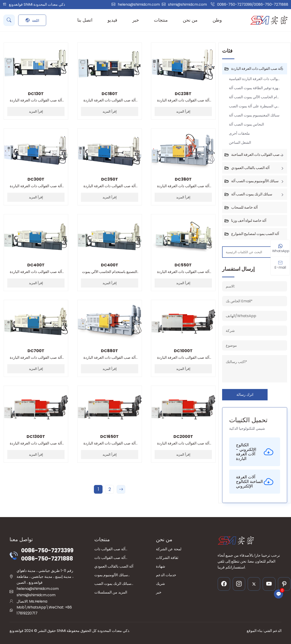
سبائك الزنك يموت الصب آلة (252, 194)
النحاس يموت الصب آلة (246, 124)
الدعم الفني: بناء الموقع (264, 631)
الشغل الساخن (240, 143)
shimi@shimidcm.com (187, 4)
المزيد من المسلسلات (111, 592)
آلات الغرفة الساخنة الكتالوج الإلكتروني (255, 481)
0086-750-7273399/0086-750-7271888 (253, 4)
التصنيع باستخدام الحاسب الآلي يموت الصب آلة (110, 269)
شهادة (161, 566)
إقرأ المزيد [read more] (36, 111)
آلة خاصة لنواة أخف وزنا (249, 221)
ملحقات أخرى (239, 133)
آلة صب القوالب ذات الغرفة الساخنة (258, 155)
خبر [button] (136, 20)
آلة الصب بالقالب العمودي (250, 168)
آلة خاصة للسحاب (244, 207)
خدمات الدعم (166, 575)
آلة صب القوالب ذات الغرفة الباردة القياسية (36, 97)
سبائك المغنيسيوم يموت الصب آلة (254, 115)
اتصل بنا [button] (85, 20)
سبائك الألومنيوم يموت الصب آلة (255, 181)
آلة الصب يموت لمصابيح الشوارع (255, 234)
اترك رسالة (245, 395)
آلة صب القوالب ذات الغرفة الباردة (257, 69)
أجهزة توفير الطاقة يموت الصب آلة (255, 88)
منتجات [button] (161, 20)
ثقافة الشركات (167, 558)
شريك (160, 584)
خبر (159, 592)
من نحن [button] (190, 20)
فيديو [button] (112, 20)
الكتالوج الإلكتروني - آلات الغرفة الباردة (255, 452)
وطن (217, 20)
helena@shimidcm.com (139, 4)
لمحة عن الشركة (169, 549)
